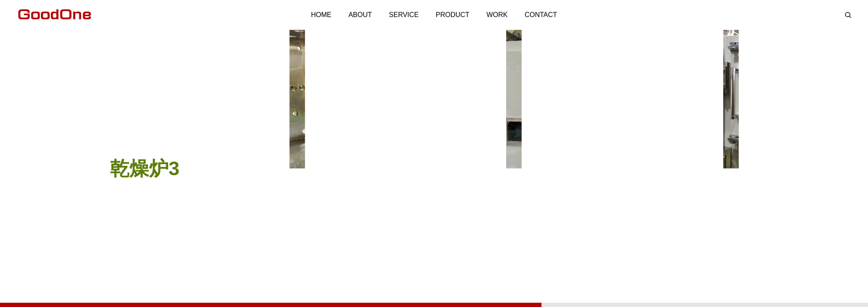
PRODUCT (453, 15)
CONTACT (541, 15)
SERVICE (404, 15)
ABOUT (360, 15)
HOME (321, 15)
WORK (497, 15)
